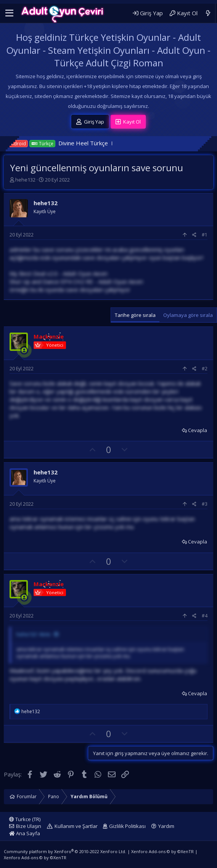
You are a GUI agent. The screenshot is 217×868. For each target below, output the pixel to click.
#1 (205, 235)
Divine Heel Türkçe (92, 143)
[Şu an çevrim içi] (24, 350)
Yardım (166, 826)
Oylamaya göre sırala (188, 315)
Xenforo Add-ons (162, 851)
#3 (205, 504)
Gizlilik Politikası (127, 826)
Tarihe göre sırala (135, 315)
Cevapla (198, 430)
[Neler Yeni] (208, 13)
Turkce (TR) (25, 819)
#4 (205, 616)
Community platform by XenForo (65, 851)
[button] (9, 13)
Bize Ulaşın (29, 826)
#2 (205, 369)
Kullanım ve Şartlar (76, 826)
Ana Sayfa (25, 833)
